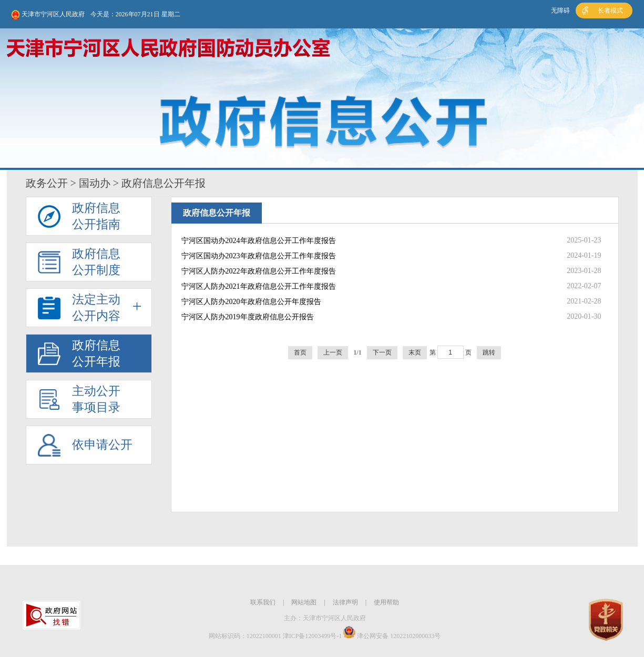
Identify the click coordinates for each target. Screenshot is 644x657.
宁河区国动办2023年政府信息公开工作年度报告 (259, 256)
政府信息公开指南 (96, 216)
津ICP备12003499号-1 (313, 636)
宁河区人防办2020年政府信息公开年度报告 (251, 302)
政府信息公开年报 (96, 353)
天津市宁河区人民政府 (48, 15)
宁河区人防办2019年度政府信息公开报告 (248, 317)
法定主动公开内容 (96, 308)
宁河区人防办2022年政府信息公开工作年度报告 (259, 271)
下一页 (382, 352)
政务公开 (47, 183)
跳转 (489, 352)
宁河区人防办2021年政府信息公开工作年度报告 (259, 286)
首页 (300, 352)
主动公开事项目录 (96, 399)
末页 (415, 352)
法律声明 (345, 602)
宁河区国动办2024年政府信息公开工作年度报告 (259, 241)
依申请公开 (102, 445)
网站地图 (304, 602)
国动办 (95, 183)
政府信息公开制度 (96, 262)
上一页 (333, 352)
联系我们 (263, 602)
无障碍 (560, 11)
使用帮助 (386, 602)
